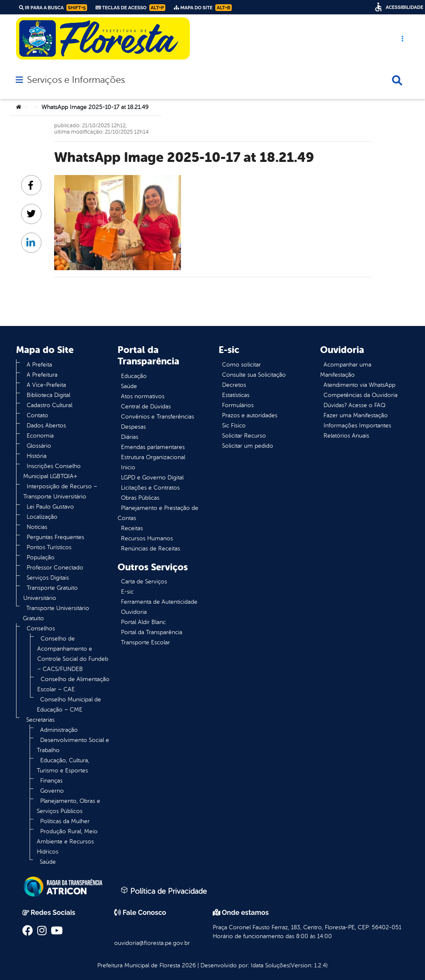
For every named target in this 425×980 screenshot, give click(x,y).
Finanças (51, 781)
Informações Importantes (357, 426)
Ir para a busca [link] (53, 8)
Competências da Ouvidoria (361, 395)
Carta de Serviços (144, 582)
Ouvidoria (134, 612)
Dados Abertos (46, 426)
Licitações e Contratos (150, 488)
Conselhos (41, 628)
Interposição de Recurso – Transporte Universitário (60, 491)
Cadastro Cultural (49, 405)
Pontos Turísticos (49, 547)
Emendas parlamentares (153, 447)
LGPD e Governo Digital (152, 478)
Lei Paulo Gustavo (50, 507)
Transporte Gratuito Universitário (51, 593)
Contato (37, 415)
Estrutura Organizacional (153, 457)
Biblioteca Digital (48, 395)
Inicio (128, 467)
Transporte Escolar (145, 642)
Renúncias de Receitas (151, 549)
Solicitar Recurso (244, 436)
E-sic (127, 592)
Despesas (133, 427)
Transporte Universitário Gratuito (56, 613)
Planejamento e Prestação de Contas (158, 513)
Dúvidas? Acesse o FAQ (354, 405)
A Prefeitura (42, 375)
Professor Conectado (55, 568)
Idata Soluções (270, 965)
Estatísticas (236, 395)
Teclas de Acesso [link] (130, 8)
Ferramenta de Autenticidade (159, 602)
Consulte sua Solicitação (254, 375)
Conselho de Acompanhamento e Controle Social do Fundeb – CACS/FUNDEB (73, 654)
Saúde (48, 862)
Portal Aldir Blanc (143, 622)
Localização (42, 517)
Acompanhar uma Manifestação (346, 370)
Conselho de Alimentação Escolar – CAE (73, 684)
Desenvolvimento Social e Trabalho (73, 745)
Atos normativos (143, 396)
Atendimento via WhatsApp (359, 385)
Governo (52, 791)
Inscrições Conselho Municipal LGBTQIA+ (52, 471)
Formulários (238, 405)
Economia (40, 436)
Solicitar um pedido (248, 446)
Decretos (234, 385)
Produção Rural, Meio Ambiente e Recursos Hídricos (67, 842)
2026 (188, 965)
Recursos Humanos (147, 538)
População (41, 557)
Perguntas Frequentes (55, 537)
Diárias (130, 437)
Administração (59, 730)
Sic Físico (234, 426)
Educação (134, 376)
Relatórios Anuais (346, 436)
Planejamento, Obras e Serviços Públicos (69, 806)
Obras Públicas (140, 498)
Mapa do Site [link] (203, 8)
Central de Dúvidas (146, 407)
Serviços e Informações (76, 80)
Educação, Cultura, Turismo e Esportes (63, 765)
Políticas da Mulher (65, 821)
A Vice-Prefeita (46, 385)
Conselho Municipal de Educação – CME (69, 705)
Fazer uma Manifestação (356, 415)
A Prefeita (39, 365)
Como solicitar (241, 365)
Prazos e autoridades (250, 415)
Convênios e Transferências (158, 417)
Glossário (39, 446)
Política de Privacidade (164, 891)
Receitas (132, 528)
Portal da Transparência (152, 632)
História (37, 456)
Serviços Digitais (48, 578)
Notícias (37, 527)
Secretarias (40, 720)
